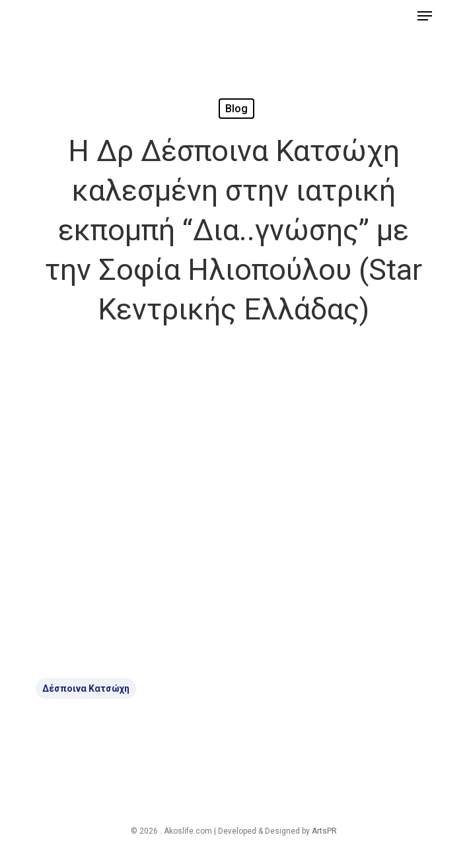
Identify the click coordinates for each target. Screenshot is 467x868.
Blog (236, 109)
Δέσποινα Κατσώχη (86, 688)
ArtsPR (324, 831)
